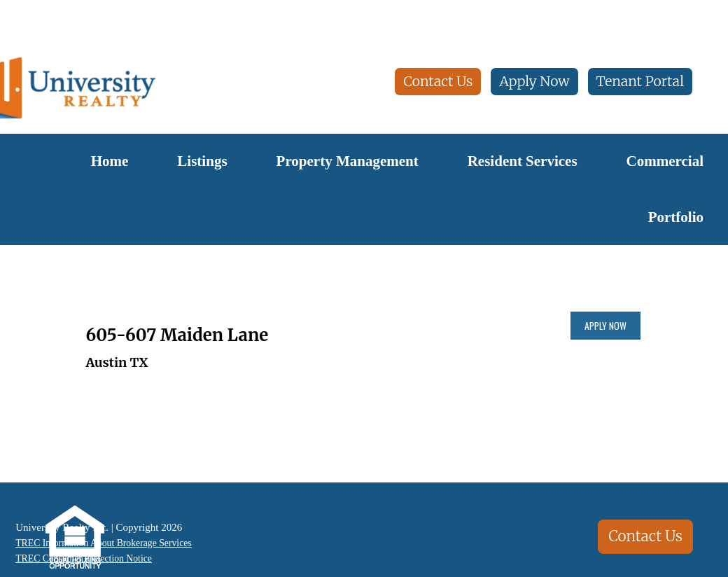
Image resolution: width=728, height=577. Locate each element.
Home (110, 161)
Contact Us (438, 81)
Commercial (665, 161)
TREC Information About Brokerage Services (106, 543)
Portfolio (676, 217)
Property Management (348, 161)
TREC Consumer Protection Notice (84, 559)
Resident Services (523, 161)
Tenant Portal (640, 81)
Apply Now (534, 81)
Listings (202, 161)
